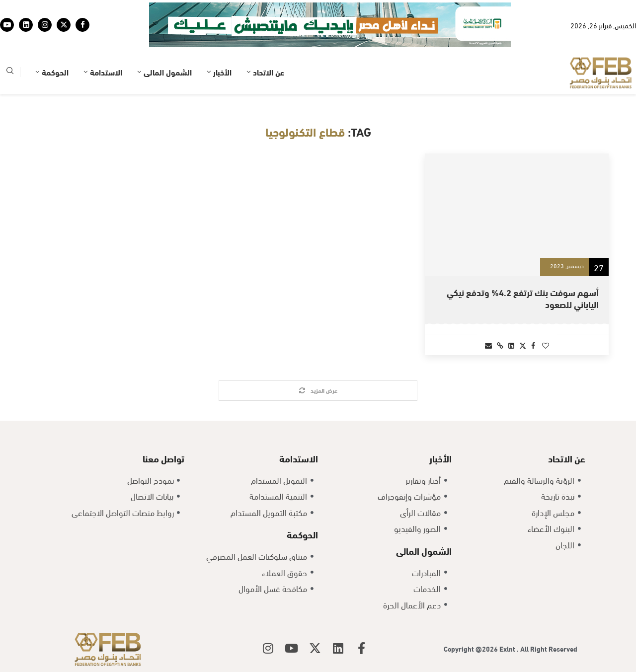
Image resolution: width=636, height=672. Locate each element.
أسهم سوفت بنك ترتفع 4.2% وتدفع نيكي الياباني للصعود (523, 298)
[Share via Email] (488, 345)
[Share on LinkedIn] (511, 345)
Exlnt (508, 648)
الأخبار (222, 72)
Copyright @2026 (472, 648)
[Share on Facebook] (533, 345)
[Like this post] (546, 345)
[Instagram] (45, 25)
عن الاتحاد (269, 72)
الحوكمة (55, 72)
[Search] (10, 72)
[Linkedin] (26, 25)
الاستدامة (106, 72)
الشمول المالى (168, 72)
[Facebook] (82, 25)
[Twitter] (64, 25)
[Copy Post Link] (500, 345)
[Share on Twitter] (523, 345)
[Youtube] (7, 25)
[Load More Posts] (318, 391)
